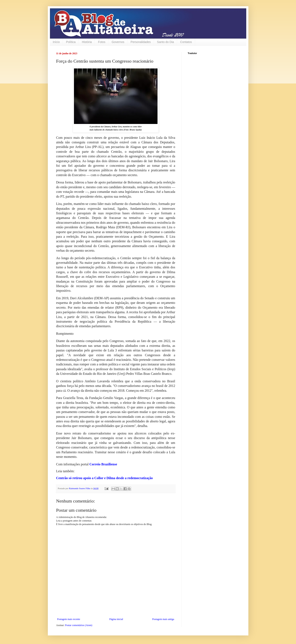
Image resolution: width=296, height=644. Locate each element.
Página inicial (116, 619)
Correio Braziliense (103, 464)
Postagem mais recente (69, 619)
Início (56, 42)
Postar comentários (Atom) (79, 625)
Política (71, 42)
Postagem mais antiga (163, 619)
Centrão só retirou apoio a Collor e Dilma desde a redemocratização (105, 478)
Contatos (186, 42)
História (87, 42)
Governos (118, 42)
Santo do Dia (166, 42)
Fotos (102, 42)
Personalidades (141, 42)
